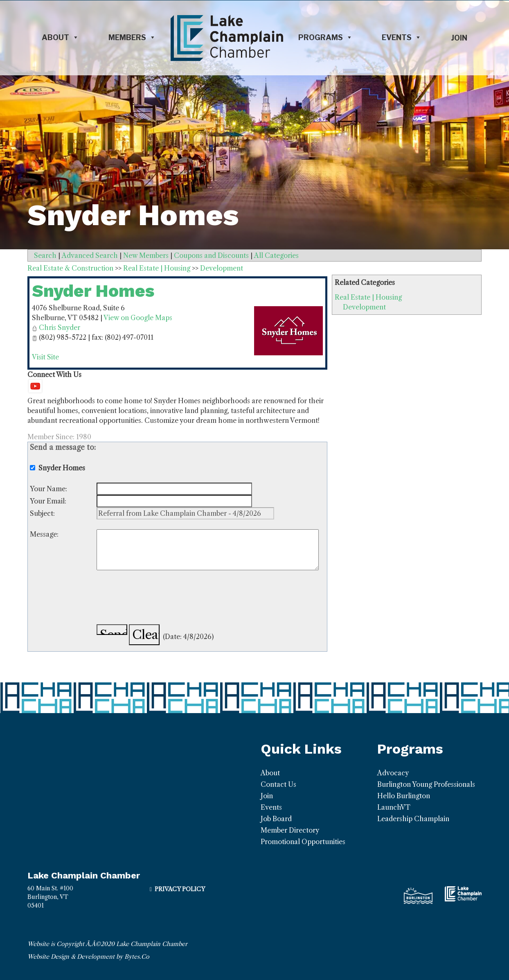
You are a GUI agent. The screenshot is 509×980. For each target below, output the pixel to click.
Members (132, 38)
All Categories (276, 255)
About (60, 38)
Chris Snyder (60, 327)
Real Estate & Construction (70, 268)
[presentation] (159, 598)
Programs (325, 38)
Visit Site (45, 357)
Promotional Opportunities (303, 842)
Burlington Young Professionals (426, 784)
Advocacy (393, 773)
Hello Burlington (404, 796)
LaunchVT (394, 807)
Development (364, 307)
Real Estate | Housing (368, 297)
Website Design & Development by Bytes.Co (88, 957)
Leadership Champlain (413, 819)
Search (45, 255)
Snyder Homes (93, 291)
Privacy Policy (180, 889)
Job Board (276, 819)
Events (402, 38)
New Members (146, 255)
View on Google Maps (138, 318)
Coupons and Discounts (211, 255)
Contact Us (278, 784)
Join (459, 38)
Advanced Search (90, 255)
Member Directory (290, 830)
